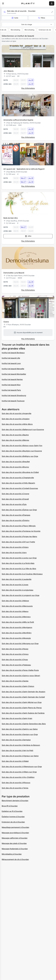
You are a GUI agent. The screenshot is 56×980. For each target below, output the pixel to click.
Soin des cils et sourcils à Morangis (16, 638)
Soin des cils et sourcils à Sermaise (16, 740)
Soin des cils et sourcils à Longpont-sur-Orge (20, 595)
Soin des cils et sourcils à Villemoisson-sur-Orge (22, 767)
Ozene (6, 322)
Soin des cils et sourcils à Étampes (16, 515)
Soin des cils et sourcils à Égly (14, 504)
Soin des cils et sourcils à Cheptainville (18, 478)
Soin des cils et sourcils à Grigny (15, 547)
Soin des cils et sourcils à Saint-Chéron (18, 686)
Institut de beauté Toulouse (13, 401)
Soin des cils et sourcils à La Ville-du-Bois (19, 569)
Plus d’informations (28, 88)
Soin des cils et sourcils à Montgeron (17, 627)
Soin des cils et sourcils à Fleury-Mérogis (19, 526)
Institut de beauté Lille (11, 358)
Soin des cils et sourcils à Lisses (15, 585)
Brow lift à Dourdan (10, 806)
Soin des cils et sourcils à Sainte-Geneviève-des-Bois (24, 724)
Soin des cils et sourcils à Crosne (15, 494)
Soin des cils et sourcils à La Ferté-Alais (18, 563)
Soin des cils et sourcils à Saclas (15, 681)
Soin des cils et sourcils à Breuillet (16, 462)
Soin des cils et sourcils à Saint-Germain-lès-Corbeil (23, 697)
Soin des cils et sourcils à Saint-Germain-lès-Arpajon (24, 692)
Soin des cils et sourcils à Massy (15, 611)
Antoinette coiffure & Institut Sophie (18, 120)
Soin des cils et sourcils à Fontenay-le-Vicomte (21, 531)
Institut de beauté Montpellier (14, 374)
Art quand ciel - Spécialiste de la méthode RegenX (24, 169)
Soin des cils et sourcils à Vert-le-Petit (17, 750)
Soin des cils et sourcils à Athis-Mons (17, 424)
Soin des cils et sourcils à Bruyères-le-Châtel (20, 472)
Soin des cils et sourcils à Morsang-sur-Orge (20, 643)
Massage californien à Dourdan (15, 838)
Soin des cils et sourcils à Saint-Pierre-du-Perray (22, 708)
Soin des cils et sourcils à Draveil (15, 499)
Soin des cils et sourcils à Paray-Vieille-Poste (20, 670)
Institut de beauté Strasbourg (14, 395)
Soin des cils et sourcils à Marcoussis (17, 606)
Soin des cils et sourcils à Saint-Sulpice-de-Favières (23, 713)
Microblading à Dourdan (12, 854)
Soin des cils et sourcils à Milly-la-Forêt (18, 622)
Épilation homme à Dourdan (13, 817)
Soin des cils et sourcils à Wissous (16, 783)
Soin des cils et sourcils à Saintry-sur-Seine (20, 729)
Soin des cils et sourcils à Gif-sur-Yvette (18, 542)
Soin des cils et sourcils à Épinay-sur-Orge (19, 510)
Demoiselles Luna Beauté (14, 273)
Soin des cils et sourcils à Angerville (16, 413)
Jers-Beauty (8, 71)
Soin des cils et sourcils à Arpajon (16, 419)
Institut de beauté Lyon (11, 363)
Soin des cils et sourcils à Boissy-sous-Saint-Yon (22, 446)
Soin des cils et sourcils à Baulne (15, 435)
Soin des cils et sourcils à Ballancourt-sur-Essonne (23, 429)
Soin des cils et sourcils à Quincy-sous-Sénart (21, 676)
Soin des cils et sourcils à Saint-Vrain (17, 718)
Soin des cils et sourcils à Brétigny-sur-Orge (20, 456)
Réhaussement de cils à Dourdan (15, 859)
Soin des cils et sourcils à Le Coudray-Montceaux (22, 574)
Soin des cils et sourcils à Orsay (15, 660)
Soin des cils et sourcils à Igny (14, 553)
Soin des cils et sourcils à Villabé (15, 761)
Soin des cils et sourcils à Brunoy (15, 467)
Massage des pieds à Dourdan (14, 843)
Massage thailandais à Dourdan (15, 849)
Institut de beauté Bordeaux (13, 353)
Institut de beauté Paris (11, 390)
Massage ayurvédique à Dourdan (15, 833)
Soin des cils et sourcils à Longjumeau (18, 590)
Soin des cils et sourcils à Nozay (15, 649)
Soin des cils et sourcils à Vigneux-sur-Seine (20, 756)
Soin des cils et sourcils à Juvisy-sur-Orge (19, 558)
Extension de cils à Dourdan (13, 822)
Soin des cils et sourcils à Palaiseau (16, 665)
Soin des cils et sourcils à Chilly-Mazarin (18, 483)
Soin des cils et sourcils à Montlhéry (17, 633)
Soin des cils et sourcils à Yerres (15, 788)
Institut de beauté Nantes (12, 379)
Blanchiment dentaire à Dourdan (15, 801)
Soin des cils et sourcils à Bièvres (15, 440)
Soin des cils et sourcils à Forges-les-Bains (19, 536)
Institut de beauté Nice (11, 385)
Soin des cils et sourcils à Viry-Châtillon (18, 777)
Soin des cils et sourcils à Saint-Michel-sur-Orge (22, 702)
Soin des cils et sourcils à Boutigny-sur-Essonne (22, 451)
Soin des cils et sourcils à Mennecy (16, 617)
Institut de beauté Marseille (13, 369)
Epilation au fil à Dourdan (12, 811)
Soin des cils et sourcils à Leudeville (17, 579)
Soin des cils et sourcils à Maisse (15, 601)
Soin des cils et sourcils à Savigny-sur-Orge (20, 734)
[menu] (3, 3)
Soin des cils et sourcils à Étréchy (16, 520)
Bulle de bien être (11, 218)
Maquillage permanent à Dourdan (15, 827)
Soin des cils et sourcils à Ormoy (15, 654)
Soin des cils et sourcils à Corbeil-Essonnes (20, 488)
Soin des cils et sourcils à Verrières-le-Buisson (21, 745)
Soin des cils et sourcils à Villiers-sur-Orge (19, 772)
